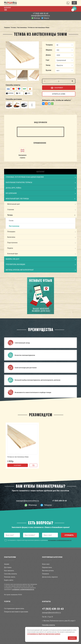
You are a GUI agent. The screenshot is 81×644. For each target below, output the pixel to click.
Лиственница (14, 226)
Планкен (46, 574)
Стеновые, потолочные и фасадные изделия (41, 177)
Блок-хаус (46, 564)
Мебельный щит (14, 204)
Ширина (49, 50)
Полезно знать (10, 577)
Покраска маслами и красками (16, 612)
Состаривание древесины (14, 608)
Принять (72, 638)
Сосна (11, 221)
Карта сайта (9, 580)
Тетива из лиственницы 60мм (18, 457)
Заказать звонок (68, 3)
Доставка (8, 567)
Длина (48, 55)
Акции (7, 564)
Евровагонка (47, 567)
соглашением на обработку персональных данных (44, 634)
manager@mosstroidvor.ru (40, 15)
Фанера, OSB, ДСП (41, 259)
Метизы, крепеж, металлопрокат (41, 270)
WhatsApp (37, 18)
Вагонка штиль (48, 571)
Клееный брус (13, 254)
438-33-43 (41, 13)
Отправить (69, 535)
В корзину (18, 465)
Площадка (11, 232)
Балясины (11, 237)
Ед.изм (48, 70)
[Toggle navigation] (74, 3)
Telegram (46, 18)
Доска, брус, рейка (41, 188)
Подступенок (12, 243)
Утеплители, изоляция (41, 265)
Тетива (10, 215)
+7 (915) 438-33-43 (60, 501)
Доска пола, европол (50, 577)
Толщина (49, 45)
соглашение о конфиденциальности (60, 540)
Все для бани (41, 193)
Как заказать (9, 571)
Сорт (48, 60)
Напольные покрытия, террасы (41, 183)
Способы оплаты (10, 574)
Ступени (11, 209)
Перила (10, 248)
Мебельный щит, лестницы (41, 199)
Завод (48, 65)
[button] (8, 75)
